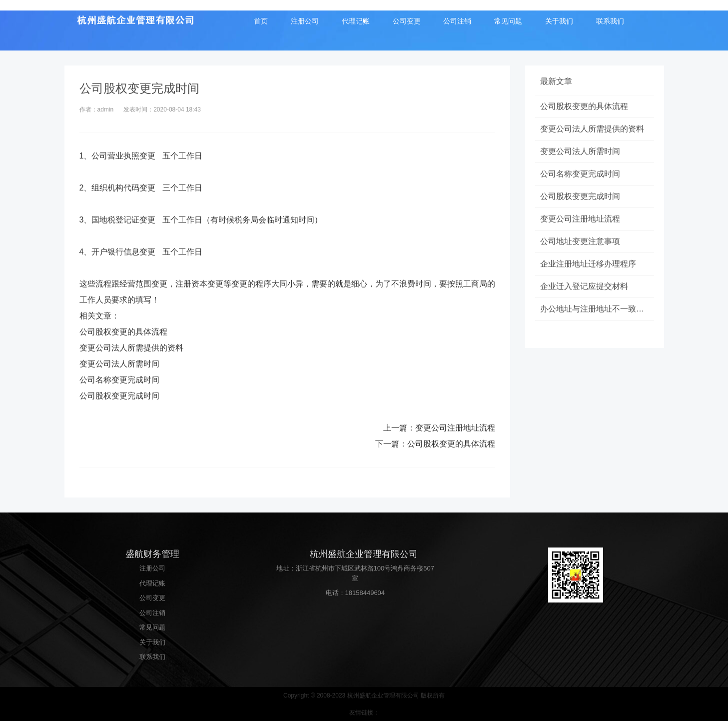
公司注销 (457, 21)
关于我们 (559, 21)
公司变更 (407, 21)
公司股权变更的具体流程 (123, 332)
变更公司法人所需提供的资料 (131, 348)
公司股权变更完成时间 (119, 396)
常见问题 (508, 21)
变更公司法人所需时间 (119, 364)
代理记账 (356, 21)
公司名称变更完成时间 (119, 380)
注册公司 (305, 21)
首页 (261, 21)
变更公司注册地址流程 (455, 428)
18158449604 (365, 593)
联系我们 (610, 21)
